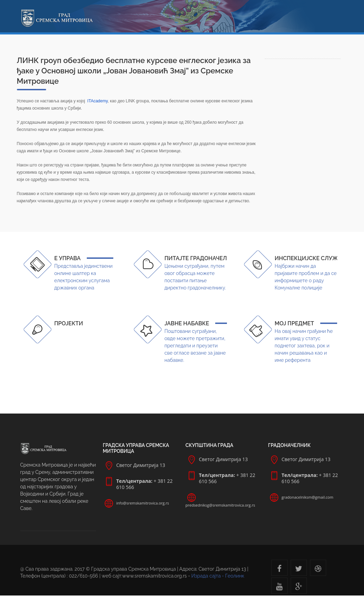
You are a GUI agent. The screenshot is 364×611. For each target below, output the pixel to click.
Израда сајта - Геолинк (218, 576)
